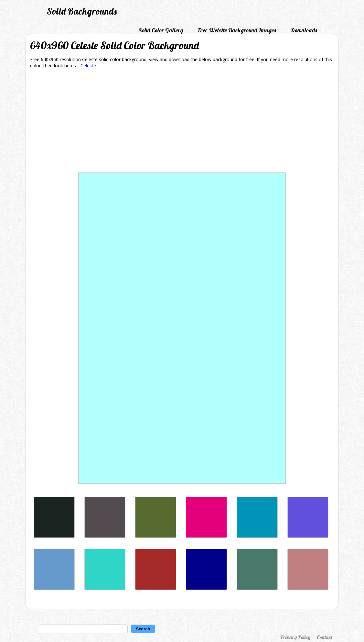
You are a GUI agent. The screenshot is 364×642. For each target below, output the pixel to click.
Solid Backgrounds (82, 11)
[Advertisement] (182, 122)
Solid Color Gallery (161, 30)
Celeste (88, 66)
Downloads (304, 30)
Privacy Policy (295, 637)
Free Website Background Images (237, 30)
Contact (325, 637)
